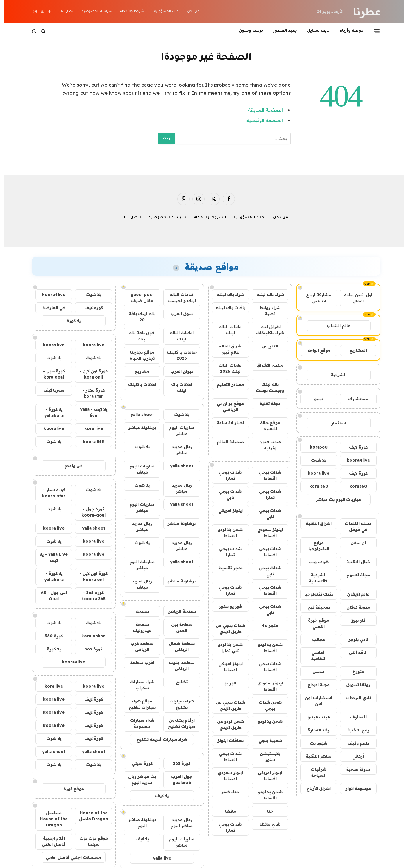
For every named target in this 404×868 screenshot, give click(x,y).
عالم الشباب (334, 326)
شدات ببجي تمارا (226, 475)
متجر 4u (266, 625)
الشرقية (335, 375)
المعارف (354, 717)
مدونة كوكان (354, 607)
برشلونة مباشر (138, 428)
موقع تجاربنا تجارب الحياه (138, 355)
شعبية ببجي (266, 740)
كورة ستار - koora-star (50, 493)
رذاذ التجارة (314, 730)
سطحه (138, 611)
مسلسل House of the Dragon (50, 819)
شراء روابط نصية (266, 311)
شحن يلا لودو (266, 721)
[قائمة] (373, 31)
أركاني (354, 756)
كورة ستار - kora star (89, 393)
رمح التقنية (354, 730)
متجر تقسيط (226, 568)
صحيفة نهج (314, 607)
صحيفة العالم (226, 442)
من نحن (189, 12)
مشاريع (138, 371)
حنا (266, 811)
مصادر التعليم (226, 384)
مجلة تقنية (266, 403)
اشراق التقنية (315, 523)
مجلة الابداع (315, 685)
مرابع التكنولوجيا (315, 546)
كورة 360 (50, 636)
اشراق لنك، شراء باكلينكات (266, 330)
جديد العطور (281, 31)
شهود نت (314, 743)
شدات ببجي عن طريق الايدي (226, 628)
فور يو (226, 683)
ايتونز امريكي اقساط (226, 667)
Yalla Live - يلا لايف (50, 557)
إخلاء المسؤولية (163, 12)
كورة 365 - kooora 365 (89, 596)
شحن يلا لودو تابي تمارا (226, 648)
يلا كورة (69, 321)
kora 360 (315, 486)
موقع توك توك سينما (90, 841)
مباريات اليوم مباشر (178, 431)
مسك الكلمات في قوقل (354, 527)
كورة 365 (178, 763)
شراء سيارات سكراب (138, 685)
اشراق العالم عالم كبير (226, 349)
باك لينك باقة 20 (138, 317)
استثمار (334, 423)
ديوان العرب (178, 371)
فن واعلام (69, 466)
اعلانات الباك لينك (226, 330)
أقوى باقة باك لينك (138, 336)
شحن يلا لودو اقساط (226, 533)
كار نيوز (354, 620)
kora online (89, 636)
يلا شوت (314, 460)
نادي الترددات (354, 698)
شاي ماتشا (266, 824)
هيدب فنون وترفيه (266, 445)
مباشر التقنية (315, 756)
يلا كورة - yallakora (50, 412)
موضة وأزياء (347, 31)
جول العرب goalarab (178, 780)
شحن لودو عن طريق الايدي (226, 724)
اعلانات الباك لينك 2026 (226, 368)
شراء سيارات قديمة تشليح (158, 739)
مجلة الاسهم (354, 575)
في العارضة (50, 308)
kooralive (50, 428)
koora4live (354, 460)
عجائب (314, 639)
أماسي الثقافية (315, 656)
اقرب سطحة (138, 663)
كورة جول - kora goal (50, 374)
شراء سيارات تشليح (178, 704)
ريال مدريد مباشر (178, 450)
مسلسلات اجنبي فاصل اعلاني (69, 857)
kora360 (315, 447)
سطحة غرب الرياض (138, 646)
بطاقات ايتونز (226, 740)
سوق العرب (178, 314)
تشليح (178, 682)
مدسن (314, 672)
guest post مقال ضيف (138, 298)
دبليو (315, 399)
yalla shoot (138, 415)
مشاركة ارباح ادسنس (315, 298)
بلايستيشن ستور (266, 757)
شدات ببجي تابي (226, 494)
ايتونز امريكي (226, 510)
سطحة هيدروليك (138, 627)
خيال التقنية (354, 562)
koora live (314, 473)
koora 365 (89, 442)
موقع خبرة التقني (314, 623)
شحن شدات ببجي (266, 705)
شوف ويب (314, 562)
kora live (90, 428)
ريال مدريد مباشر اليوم (178, 823)
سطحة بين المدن (178, 627)
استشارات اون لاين (314, 701)
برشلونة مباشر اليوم (138, 823)
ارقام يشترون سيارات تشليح (178, 723)
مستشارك (354, 399)
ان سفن (354, 543)
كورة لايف (354, 447)
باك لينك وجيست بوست (266, 387)
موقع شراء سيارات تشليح (138, 704)
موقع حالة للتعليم (266, 426)
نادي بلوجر (354, 639)
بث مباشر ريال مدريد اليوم (138, 780)
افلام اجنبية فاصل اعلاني (50, 841)
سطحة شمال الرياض (178, 646)
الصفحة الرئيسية (260, 120)
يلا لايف (158, 796)
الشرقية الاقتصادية (314, 578)
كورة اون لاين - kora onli (89, 374)
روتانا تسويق (354, 685)
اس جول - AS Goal (50, 596)
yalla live (158, 858)
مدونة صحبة (354, 769)
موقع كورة (70, 789)
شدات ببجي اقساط (266, 475)
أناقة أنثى (354, 652)
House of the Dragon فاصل (90, 816)
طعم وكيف (354, 743)
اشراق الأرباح (314, 788)
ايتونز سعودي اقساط (266, 533)
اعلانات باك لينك (178, 387)
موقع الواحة (315, 350)
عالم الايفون (354, 594)
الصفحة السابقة (261, 110)
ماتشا (226, 811)
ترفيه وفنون (247, 31)
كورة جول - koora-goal (89, 512)
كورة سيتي (138, 763)
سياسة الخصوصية (93, 12)
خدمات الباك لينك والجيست (178, 298)
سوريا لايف (50, 390)
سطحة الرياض (178, 611)
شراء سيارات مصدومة (138, 723)
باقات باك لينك (226, 308)
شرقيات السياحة (314, 772)
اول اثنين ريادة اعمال (354, 298)
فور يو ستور (226, 606)
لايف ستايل (314, 31)
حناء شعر (226, 792)
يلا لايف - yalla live (90, 412)
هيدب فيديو (315, 717)
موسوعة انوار (354, 788)
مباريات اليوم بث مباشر (334, 499)
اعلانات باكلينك (138, 384)
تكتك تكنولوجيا (315, 594)
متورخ (354, 672)
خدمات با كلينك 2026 (178, 355)
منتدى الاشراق (266, 365)
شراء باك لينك (266, 295)
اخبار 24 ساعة (226, 423)
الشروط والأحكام (129, 12)
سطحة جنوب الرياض (178, 666)
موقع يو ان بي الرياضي (226, 407)
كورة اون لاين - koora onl (89, 576)
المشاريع (354, 350)
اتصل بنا (63, 12)
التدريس (266, 346)
